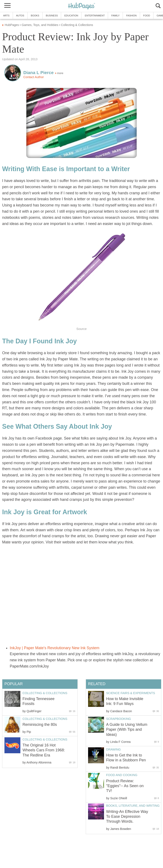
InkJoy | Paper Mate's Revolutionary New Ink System (55, 648)
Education (71, 16)
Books (35, 16)
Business (52, 16)
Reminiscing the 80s (40, 725)
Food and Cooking (122, 775)
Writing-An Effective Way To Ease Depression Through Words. (127, 817)
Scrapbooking (119, 719)
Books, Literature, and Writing (133, 806)
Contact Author (34, 77)
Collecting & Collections (45, 693)
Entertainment (95, 16)
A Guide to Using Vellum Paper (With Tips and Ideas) (127, 730)
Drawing (113, 749)
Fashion (131, 16)
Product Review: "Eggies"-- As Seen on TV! (125, 786)
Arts (6, 16)
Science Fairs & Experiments (131, 693)
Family (115, 16)
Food (147, 16)
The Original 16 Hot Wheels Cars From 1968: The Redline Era (44, 750)
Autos (20, 16)
